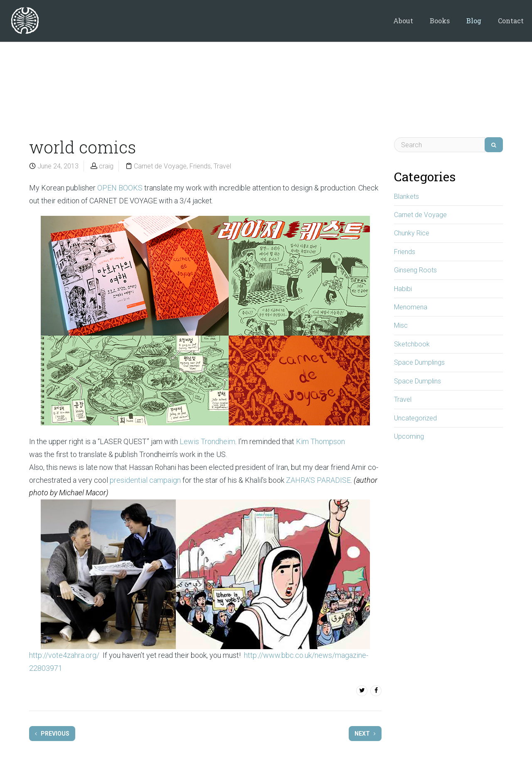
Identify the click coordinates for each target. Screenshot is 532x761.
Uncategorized (415, 418)
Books (440, 21)
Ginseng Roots (415, 270)
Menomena (411, 307)
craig (106, 166)
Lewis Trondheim (207, 441)
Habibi (403, 289)
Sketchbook (412, 344)
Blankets (406, 196)
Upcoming (409, 436)
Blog (474, 21)
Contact (511, 21)
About (403, 21)
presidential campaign (145, 480)
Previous (52, 734)
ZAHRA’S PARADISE (318, 480)
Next (365, 734)
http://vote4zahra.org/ (64, 655)
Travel (222, 166)
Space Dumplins (417, 381)
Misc (401, 325)
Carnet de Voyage (160, 166)
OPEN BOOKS (120, 188)
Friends (200, 166)
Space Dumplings (419, 362)
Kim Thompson (320, 441)
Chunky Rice (412, 233)
